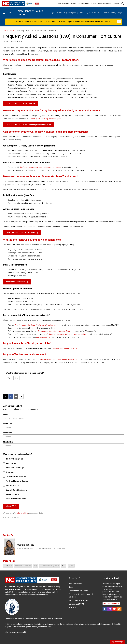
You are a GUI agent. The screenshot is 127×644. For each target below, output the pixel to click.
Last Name (8, 433)
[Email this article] (16, 396)
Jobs (71, 587)
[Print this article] (21, 396)
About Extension (75, 584)
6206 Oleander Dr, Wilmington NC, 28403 (67, 13)
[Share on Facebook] (11, 396)
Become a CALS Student (79, 600)
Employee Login (117, 642)
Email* (6, 415)
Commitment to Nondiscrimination (26, 619)
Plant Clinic (8, 566)
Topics (93, 4)
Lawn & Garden (8, 31)
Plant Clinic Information (17, 282)
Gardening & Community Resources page (45, 119)
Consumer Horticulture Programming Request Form (28, 125)
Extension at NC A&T (77, 604)
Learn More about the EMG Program (22, 233)
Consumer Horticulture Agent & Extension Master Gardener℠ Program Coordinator (41, 548)
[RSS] (119, 609)
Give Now (116, 4)
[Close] (119, 22)
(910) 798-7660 (93, 13)
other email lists (22, 513)
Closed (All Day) (116, 13)
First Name (8, 424)
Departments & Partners (79, 591)
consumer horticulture (23, 566)
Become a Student (104, 4)
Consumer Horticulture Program (20, 103)
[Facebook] (105, 609)
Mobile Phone (9, 442)
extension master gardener (50, 566)
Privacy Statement (55, 619)
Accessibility (22, 632)
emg (35, 566)
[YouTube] (114, 609)
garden (71, 566)
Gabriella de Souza (26, 545)
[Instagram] (110, 609)
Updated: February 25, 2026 (13, 42)
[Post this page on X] (5, 396)
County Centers (84, 4)
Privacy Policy (14, 517)
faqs (64, 566)
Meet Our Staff (64, 4)
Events (74, 4)
